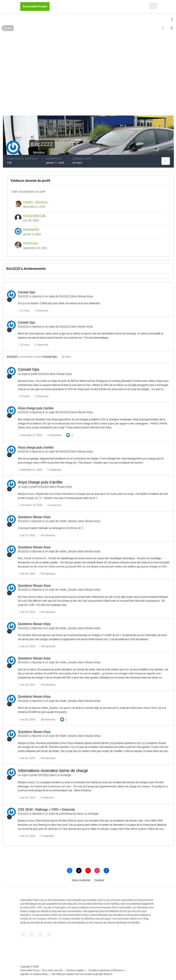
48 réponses (47, 535)
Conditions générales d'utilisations (106, 970)
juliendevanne (68, 814)
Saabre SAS (73, 974)
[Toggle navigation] (153, 6)
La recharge (64, 775)
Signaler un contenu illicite (34, 974)
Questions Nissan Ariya (34, 517)
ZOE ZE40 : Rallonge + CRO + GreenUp (46, 810)
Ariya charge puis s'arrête (36, 408)
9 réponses (47, 836)
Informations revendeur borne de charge (53, 771)
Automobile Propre (30, 970)
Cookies (99, 880)
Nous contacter (81, 880)
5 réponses (41, 311)
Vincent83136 (34, 216)
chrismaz (30, 243)
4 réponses (54, 435)
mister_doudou (35, 202)
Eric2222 (23, 296)
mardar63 (31, 229)
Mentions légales (76, 970)
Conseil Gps (26, 292)
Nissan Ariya (85, 296)
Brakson (108, 974)
